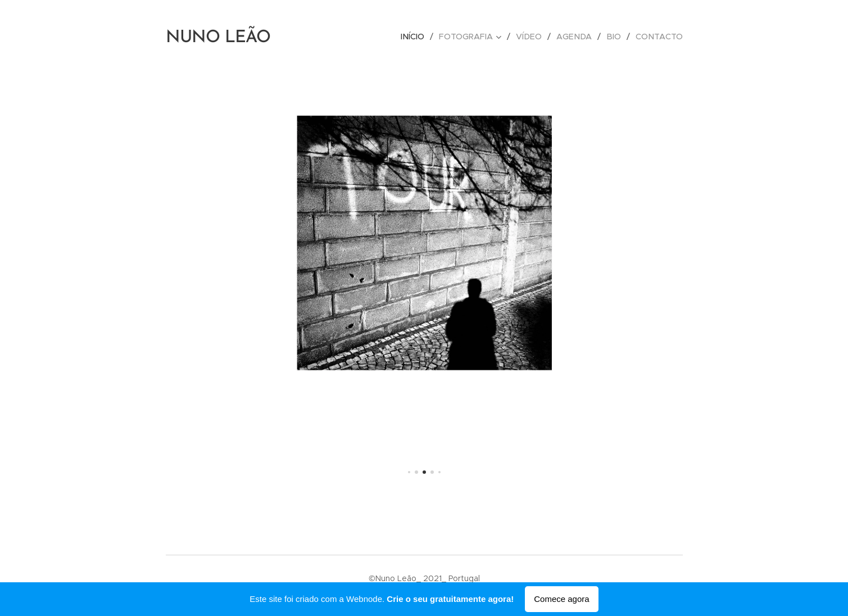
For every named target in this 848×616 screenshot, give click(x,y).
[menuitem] (423, 37)
